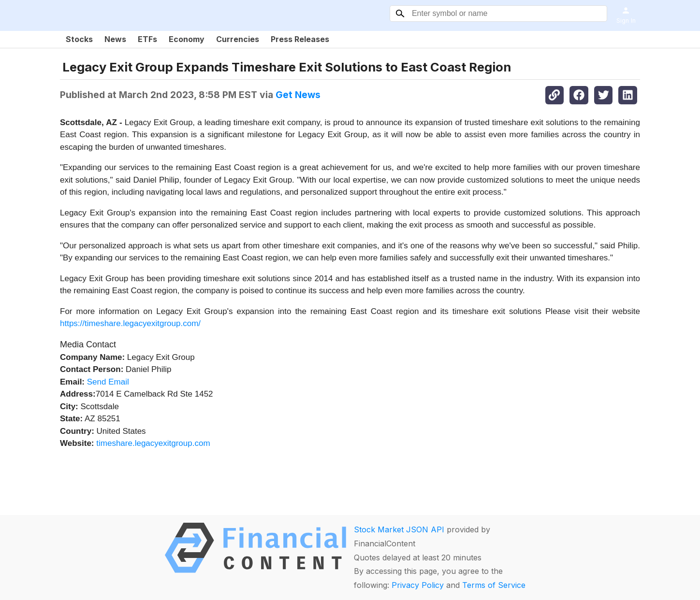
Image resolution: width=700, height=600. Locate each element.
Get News (298, 95)
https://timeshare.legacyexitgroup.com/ (130, 323)
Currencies (238, 39)
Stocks (79, 39)
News (115, 39)
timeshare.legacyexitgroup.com (153, 443)
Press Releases (300, 39)
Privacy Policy (418, 585)
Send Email (108, 382)
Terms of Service (494, 585)
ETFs (147, 39)
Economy (187, 39)
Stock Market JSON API (399, 529)
